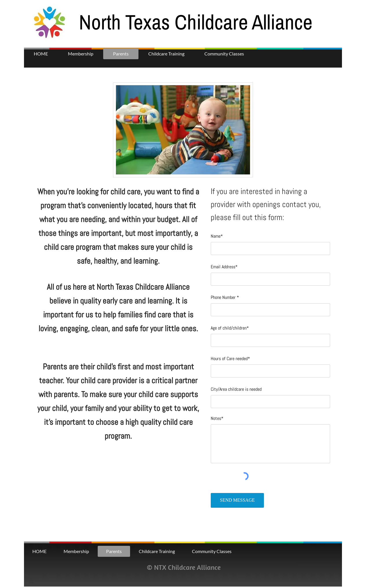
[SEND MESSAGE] (237, 500)
